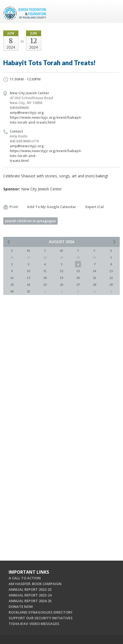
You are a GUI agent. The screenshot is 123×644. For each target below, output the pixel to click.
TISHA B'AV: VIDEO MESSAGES (34, 624)
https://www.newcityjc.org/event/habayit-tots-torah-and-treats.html (46, 120)
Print (11, 207)
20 (78, 278)
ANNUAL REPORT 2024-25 (30, 601)
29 (111, 285)
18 (45, 278)
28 (95, 285)
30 (12, 291)
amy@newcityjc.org (27, 112)
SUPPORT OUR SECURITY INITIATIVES (41, 618)
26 (61, 285)
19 (61, 278)
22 (111, 278)
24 (28, 285)
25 (45, 285)
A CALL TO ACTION (25, 578)
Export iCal (95, 207)
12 (61, 271)
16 (12, 278)
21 (95, 278)
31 (28, 291)
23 (12, 285)
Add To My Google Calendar (52, 207)
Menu (114, 11)
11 (45, 271)
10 (28, 271)
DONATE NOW (21, 607)
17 (28, 278)
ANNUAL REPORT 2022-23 (30, 589)
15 (111, 271)
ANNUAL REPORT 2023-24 (30, 595)
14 (95, 271)
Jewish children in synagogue (30, 221)
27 (78, 285)
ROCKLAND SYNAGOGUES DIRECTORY (41, 612)
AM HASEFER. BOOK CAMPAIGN (35, 584)
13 (78, 271)
